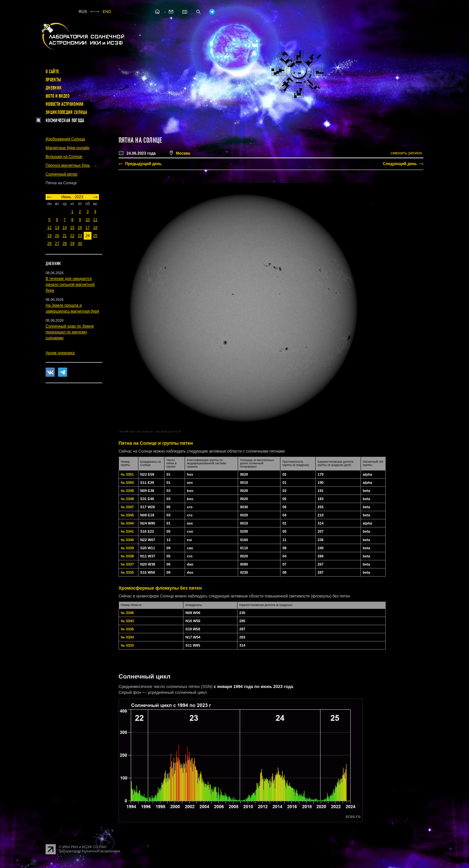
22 (72, 236)
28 (65, 244)
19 (49, 236)
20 (57, 236)
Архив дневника (60, 353)
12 (49, 228)
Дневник (54, 88)
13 (57, 228)
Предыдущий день (143, 164)
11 (95, 220)
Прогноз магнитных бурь (68, 165)
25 (95, 236)
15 (72, 228)
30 (80, 244)
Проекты (53, 80)
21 (65, 236)
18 (95, 228)
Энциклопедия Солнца (66, 112)
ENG (107, 12)
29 (72, 244)
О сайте (52, 72)
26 (49, 244)
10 (87, 220)
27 (57, 244)
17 (87, 228)
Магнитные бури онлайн (68, 148)
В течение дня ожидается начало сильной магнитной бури (70, 285)
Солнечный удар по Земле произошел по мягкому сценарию (70, 332)
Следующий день (400, 164)
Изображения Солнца (65, 139)
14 (65, 228)
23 (80, 236)
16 (80, 228)
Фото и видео (58, 96)
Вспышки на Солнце (64, 157)
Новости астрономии (64, 104)
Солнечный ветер (62, 174)
